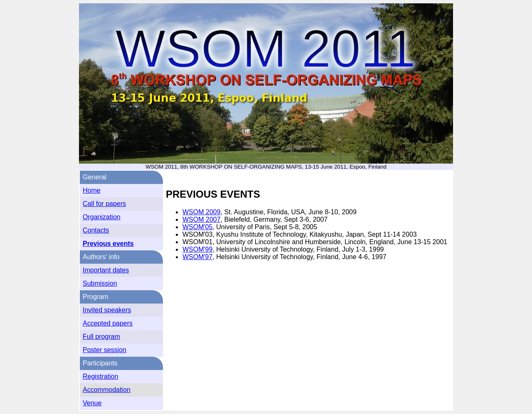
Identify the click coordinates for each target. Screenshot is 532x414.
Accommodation (107, 390)
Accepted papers (108, 323)
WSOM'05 (197, 227)
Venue (92, 403)
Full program (101, 337)
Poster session (105, 350)
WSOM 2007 (202, 219)
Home (92, 190)
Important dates (106, 270)
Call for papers (104, 204)
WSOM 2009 (202, 212)
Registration (100, 376)
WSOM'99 (197, 249)
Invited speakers (107, 310)
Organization (102, 217)
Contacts (96, 230)
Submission (100, 283)
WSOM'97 (197, 257)
